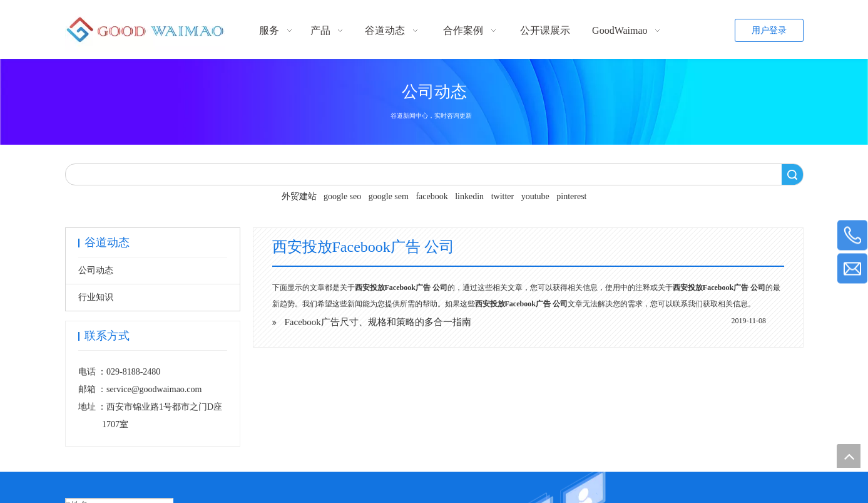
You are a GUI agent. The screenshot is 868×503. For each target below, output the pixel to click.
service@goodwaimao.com (154, 389)
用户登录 (769, 30)
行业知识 (96, 297)
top (849, 456)
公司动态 (96, 270)
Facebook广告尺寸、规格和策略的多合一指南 (378, 322)
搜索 (792, 174)
